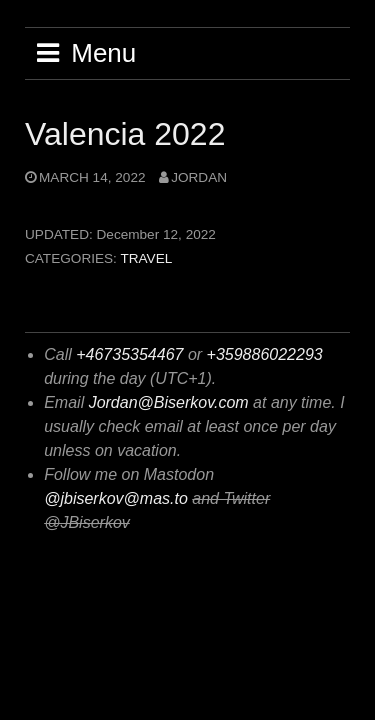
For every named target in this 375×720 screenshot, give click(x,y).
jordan (199, 177)
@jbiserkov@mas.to (116, 498)
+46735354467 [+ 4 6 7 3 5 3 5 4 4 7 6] (129, 354)
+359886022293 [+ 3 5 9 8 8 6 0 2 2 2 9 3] (265, 354)
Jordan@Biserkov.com (169, 402)
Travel (146, 258)
